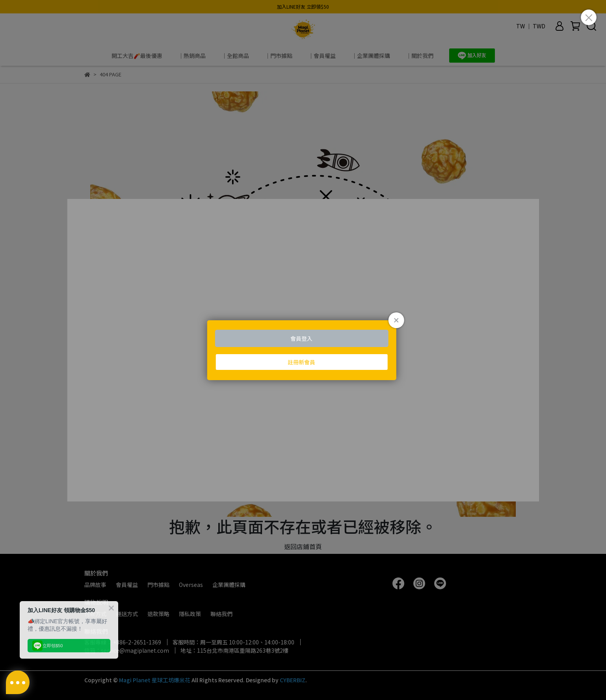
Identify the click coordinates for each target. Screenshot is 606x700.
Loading (303, 350)
